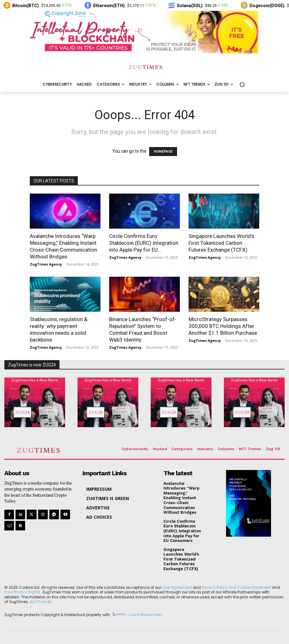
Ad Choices (41, 602)
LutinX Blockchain (146, 615)
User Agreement (177, 587)
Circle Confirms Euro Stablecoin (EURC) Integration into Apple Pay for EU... (144, 243)
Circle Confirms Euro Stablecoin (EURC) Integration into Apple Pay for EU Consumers (182, 531)
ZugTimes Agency (46, 264)
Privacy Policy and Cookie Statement (236, 587)
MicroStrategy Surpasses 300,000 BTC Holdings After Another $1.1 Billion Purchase (223, 326)
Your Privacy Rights (22, 592)
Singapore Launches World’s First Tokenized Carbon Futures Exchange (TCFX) (221, 243)
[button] (242, 85)
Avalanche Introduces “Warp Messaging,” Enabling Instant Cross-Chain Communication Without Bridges (181, 498)
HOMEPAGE (163, 152)
